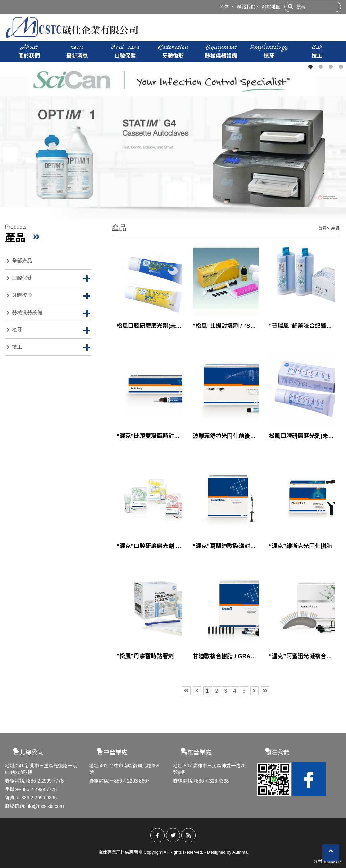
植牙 (269, 51)
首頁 (323, 228)
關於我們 (29, 51)
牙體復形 (173, 51)
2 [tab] (321, 67)
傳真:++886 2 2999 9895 (31, 798)
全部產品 (19, 261)
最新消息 (77, 51)
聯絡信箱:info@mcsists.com (34, 806)
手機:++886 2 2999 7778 (31, 789)
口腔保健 (125, 51)
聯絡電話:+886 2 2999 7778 (34, 781)
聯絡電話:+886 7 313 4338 (201, 781)
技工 (317, 51)
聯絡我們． (248, 7)
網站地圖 (271, 7)
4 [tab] (341, 67)
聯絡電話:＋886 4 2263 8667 (119, 781)
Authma (240, 852)
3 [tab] (331, 67)
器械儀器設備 (221, 51)
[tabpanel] (173, 135)
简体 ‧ (227, 7)
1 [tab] (311, 67)
